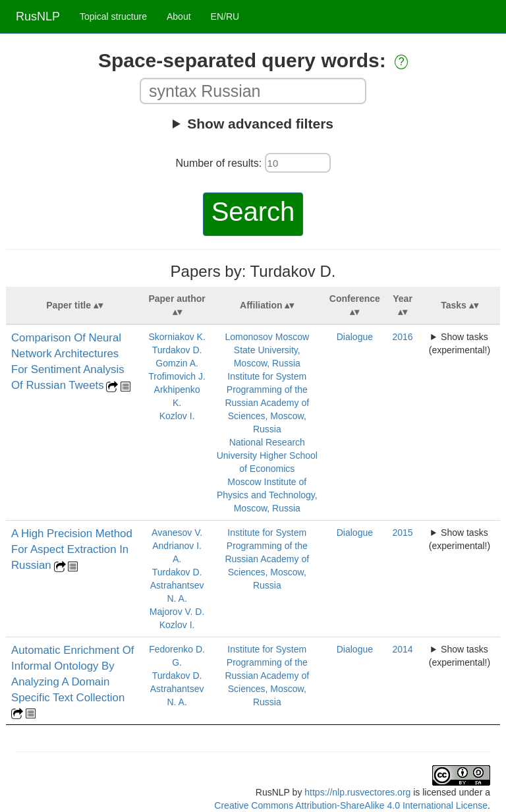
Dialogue (355, 337)
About (179, 16)
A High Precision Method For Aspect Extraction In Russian (72, 549)
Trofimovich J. (177, 376)
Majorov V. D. (177, 612)
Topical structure (113, 16)
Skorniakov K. (177, 337)
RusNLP (38, 16)
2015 (402, 533)
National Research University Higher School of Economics (267, 455)
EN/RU (225, 16)
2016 (402, 337)
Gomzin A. (177, 363)
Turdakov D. (177, 350)
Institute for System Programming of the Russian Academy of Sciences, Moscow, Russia (267, 403)
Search (253, 212)
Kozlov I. (177, 416)
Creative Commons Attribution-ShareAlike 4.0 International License (351, 805)
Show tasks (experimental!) (460, 343)
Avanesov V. (177, 533)
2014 (402, 649)
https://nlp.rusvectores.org (357, 792)
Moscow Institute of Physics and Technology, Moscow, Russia (267, 495)
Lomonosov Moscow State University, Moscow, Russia (267, 350)
